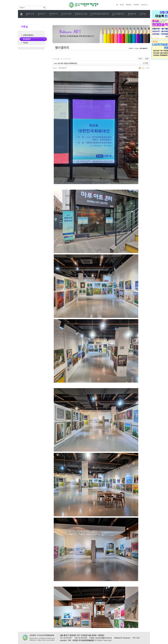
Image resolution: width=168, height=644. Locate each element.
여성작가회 (66, 14)
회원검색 (132, 14)
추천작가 (53, 14)
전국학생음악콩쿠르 (100, 14)
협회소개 (30, 14)
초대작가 (42, 14)
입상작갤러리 (118, 14)
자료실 (143, 14)
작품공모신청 (81, 14)
